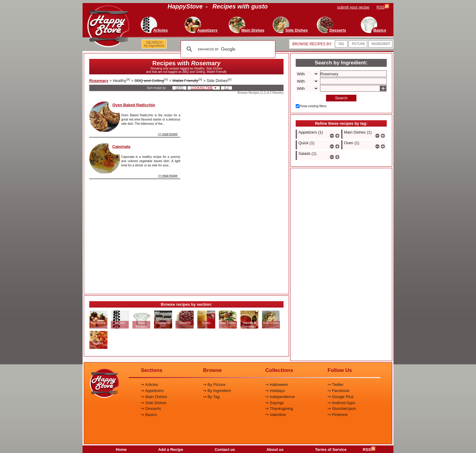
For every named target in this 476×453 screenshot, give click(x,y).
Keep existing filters (313, 106)
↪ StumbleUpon (342, 409)
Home (121, 450)
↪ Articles (150, 385)
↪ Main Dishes (154, 397)
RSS (369, 450)
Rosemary (99, 81)
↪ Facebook (338, 391)
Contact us (225, 450)
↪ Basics (149, 415)
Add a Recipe (171, 450)
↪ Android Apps (341, 403)
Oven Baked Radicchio (134, 105)
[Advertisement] (237, 192)
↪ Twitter (336, 385)
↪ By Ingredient (217, 391)
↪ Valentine (276, 415)
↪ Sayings (275, 403)
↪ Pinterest (338, 415)
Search (341, 98)
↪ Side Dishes (154, 403)
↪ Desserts (151, 409)
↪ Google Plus (340, 397)
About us (275, 450)
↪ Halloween (277, 385)
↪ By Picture (214, 385)
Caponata (121, 146)
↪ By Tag (211, 397)
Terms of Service (331, 450)
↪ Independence (280, 397)
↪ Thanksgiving (279, 409)
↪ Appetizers (152, 391)
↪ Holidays (275, 391)
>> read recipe (168, 134)
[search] (227, 49)
